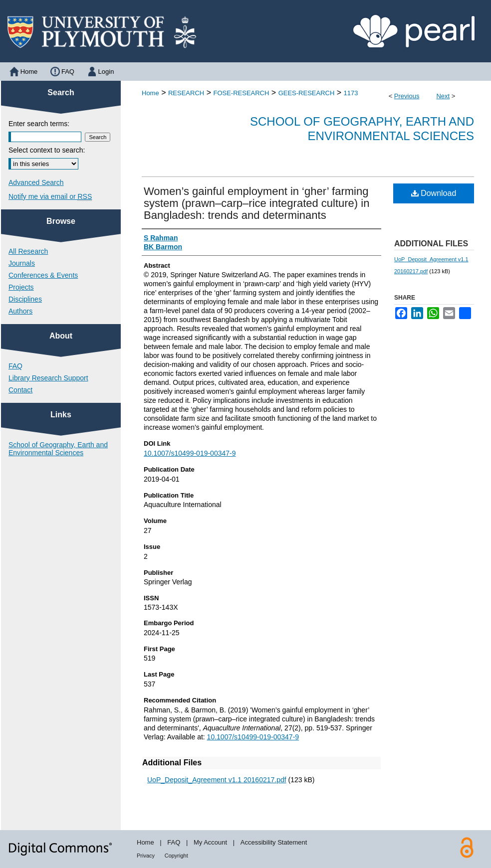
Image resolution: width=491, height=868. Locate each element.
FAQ (15, 366)
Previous (407, 96)
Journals (22, 263)
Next (443, 96)
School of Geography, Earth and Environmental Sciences (362, 129)
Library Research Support (48, 378)
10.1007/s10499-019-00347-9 (190, 453)
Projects (21, 287)
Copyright (176, 856)
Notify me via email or (50, 196)
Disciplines (25, 299)
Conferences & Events (43, 275)
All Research (28, 251)
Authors (20, 311)
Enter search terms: (39, 124)
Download (434, 193)
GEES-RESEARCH (307, 93)
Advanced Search (36, 182)
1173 (351, 93)
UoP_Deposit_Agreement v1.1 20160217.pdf (217, 780)
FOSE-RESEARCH (241, 93)
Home (150, 93)
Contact (20, 390)
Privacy (146, 856)
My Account (210, 842)
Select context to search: (47, 150)
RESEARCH (186, 93)
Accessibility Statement (274, 842)
